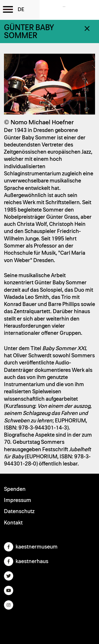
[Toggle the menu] (8, 9)
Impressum (18, 500)
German (21, 10)
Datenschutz (19, 511)
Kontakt (13, 523)
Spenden (15, 489)
